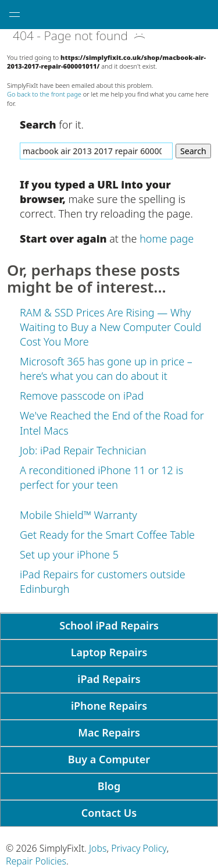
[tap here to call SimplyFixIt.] (203, 15)
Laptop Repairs (109, 652)
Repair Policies (36, 861)
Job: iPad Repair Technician (83, 450)
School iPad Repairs (109, 625)
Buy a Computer (109, 759)
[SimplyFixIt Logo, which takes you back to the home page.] (109, 15)
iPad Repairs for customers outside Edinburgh (103, 581)
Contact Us (109, 813)
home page (167, 239)
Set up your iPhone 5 (69, 554)
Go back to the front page (44, 94)
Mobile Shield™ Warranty (78, 515)
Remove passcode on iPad (82, 396)
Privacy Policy (139, 848)
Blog (109, 786)
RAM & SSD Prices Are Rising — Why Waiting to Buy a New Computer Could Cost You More (110, 327)
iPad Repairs (109, 679)
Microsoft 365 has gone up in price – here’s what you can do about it (106, 369)
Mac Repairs (109, 732)
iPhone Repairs (109, 706)
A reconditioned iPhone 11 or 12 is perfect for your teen (101, 477)
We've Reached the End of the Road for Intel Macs (112, 423)
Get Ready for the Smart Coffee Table (107, 535)
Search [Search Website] (193, 151)
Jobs (98, 848)
